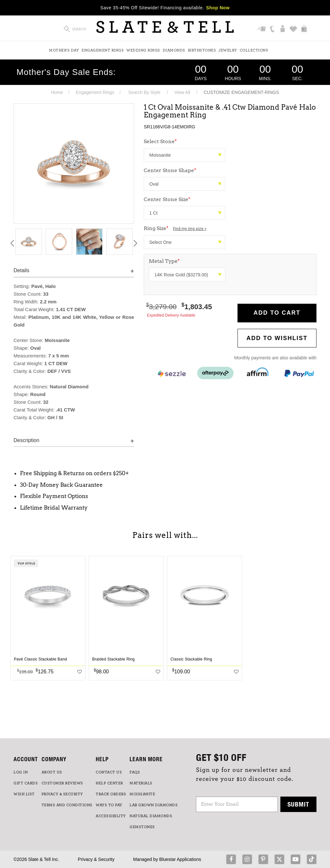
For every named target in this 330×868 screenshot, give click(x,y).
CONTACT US (109, 772)
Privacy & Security (96, 859)
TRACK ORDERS (111, 794)
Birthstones (202, 50)
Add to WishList (277, 338)
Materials (141, 783)
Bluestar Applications (180, 859)
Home (57, 92)
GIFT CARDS (26, 783)
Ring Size (175, 228)
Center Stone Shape (170, 170)
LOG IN (21, 772)
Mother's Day (64, 50)
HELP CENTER (109, 783)
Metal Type (164, 261)
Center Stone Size (167, 199)
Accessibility (111, 816)
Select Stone (160, 141)
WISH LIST (24, 794)
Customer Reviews (62, 783)
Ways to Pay (109, 805)
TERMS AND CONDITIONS (67, 805)
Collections (254, 50)
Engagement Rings (103, 50)
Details (21, 270)
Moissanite (142, 794)
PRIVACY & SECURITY (62, 794)
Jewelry (228, 50)
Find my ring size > (190, 229)
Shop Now (218, 8)
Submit (298, 804)
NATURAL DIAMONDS (151, 816)
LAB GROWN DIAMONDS (154, 805)
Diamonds (174, 50)
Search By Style (144, 92)
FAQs (135, 772)
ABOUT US (52, 772)
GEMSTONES (142, 827)
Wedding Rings (143, 50)
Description (26, 440)
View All (182, 92)
